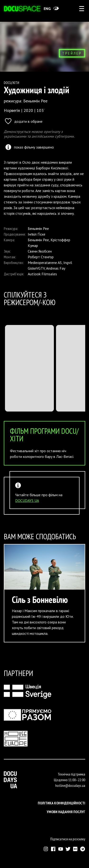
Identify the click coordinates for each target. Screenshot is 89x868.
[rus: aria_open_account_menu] (82, 9)
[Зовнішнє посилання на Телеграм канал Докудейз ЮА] (83, 849)
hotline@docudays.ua (70, 785)
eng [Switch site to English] (47, 9)
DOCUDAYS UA (27, 500)
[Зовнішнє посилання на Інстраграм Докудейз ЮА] (46, 849)
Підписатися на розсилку (68, 839)
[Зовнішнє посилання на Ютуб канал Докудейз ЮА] (61, 849)
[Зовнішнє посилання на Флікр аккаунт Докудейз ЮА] (75, 849)
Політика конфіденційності (61, 803)
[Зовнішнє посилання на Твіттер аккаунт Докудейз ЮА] (68, 849)
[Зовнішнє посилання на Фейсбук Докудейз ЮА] (53, 849)
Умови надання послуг (66, 812)
